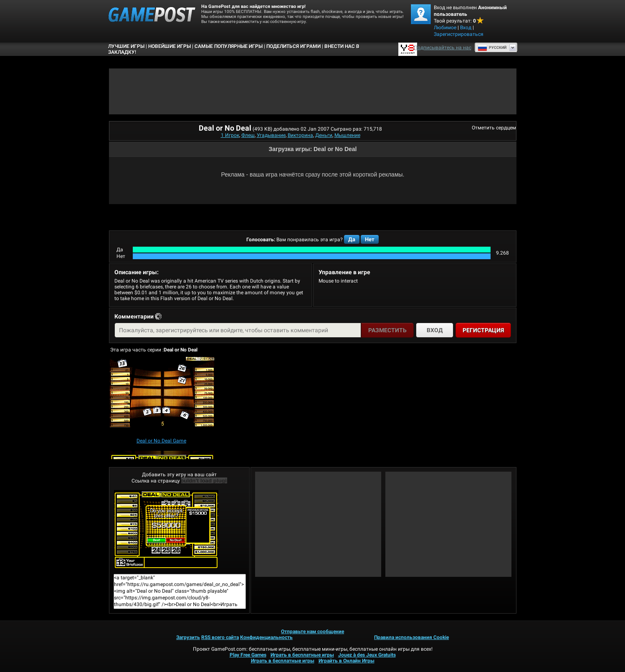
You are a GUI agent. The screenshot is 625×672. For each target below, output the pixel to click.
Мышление (347, 135)
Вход (466, 28)
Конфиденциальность (266, 637)
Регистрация (483, 330)
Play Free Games (248, 655)
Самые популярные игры (229, 46)
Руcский (492, 48)
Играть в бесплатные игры (302, 655)
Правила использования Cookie (411, 637)
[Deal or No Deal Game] (162, 396)
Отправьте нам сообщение (312, 632)
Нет (370, 239)
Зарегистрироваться (459, 34)
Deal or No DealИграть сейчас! (166, 529)
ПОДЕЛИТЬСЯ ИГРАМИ (294, 46)
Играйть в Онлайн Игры (347, 661)
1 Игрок (230, 135)
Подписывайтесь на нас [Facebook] (443, 48)
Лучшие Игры (126, 46)
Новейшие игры (170, 46)
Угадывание (271, 135)
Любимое (445, 28)
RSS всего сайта (220, 637)
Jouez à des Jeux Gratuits (367, 655)
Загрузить (188, 637)
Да (352, 239)
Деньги (324, 135)
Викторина (300, 135)
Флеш (248, 135)
